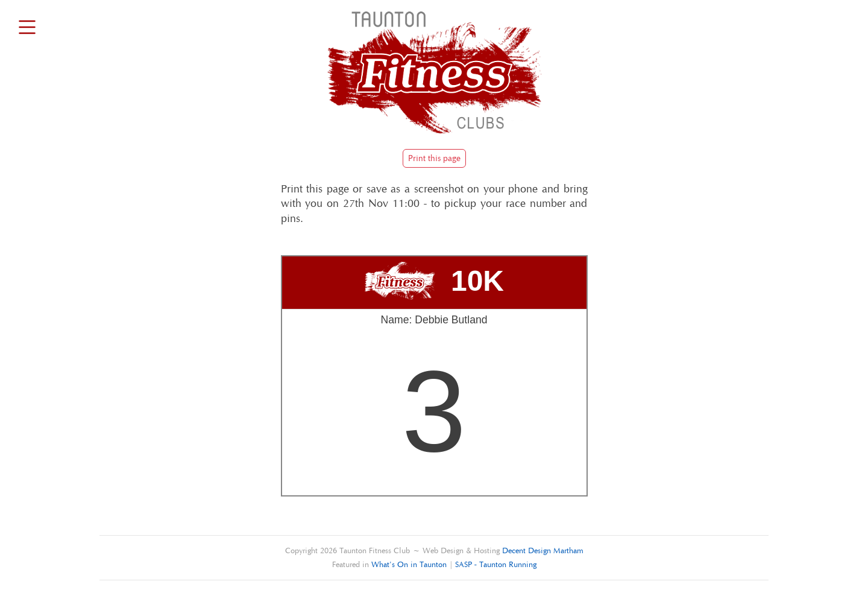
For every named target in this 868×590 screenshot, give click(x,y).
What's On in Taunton (409, 564)
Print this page (434, 158)
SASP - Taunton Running (496, 564)
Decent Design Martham (543, 550)
